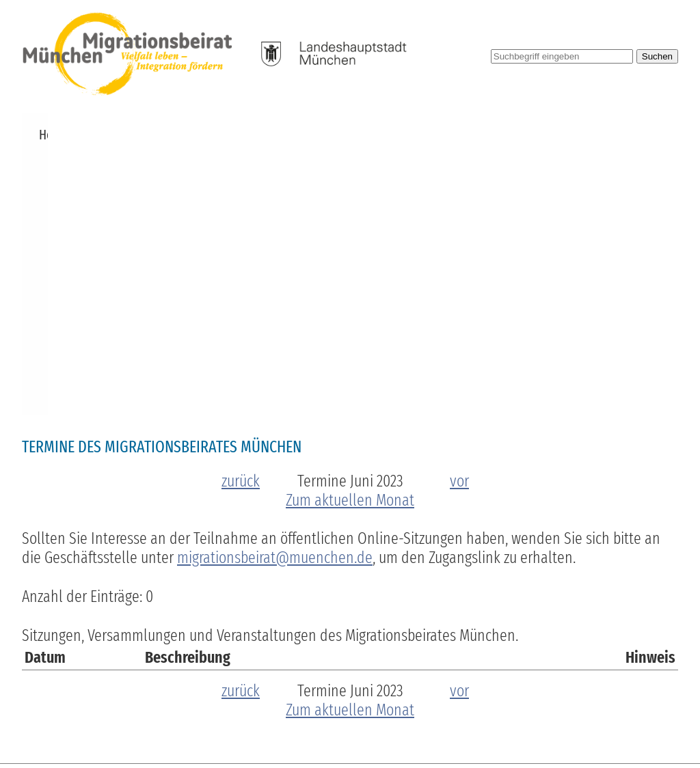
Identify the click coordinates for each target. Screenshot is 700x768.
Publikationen (418, 135)
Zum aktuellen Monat (350, 230)
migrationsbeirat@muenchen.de (275, 288)
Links (601, 135)
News (88, 135)
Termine (201, 135)
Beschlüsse (337, 135)
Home (44, 135)
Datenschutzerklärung (622, 722)
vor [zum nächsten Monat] (459, 211)
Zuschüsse (265, 135)
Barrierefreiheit (448, 722)
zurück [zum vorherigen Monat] (241, 211)
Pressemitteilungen (521, 135)
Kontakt (651, 135)
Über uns (141, 135)
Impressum (526, 722)
